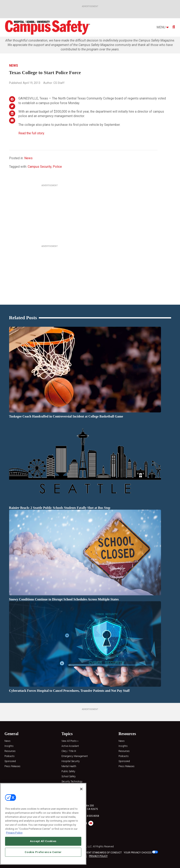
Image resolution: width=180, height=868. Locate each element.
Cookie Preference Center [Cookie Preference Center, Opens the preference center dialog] (43, 854)
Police (57, 167)
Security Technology (72, 782)
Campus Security (40, 167)
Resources (10, 751)
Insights (9, 746)
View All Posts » (70, 741)
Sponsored (10, 761)
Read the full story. (32, 133)
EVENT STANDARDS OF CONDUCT (103, 853)
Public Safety (68, 771)
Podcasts (10, 756)
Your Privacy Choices (138, 853)
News (14, 66)
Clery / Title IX (69, 751)
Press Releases (12, 766)
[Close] (81, 790)
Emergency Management (75, 756)
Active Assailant (70, 746)
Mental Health (69, 766)
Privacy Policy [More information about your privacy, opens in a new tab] (14, 834)
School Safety (69, 777)
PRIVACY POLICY (98, 856)
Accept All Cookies (43, 843)
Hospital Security (71, 761)
